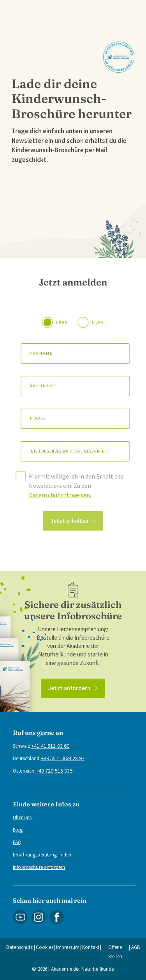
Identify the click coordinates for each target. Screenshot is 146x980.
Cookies (45, 947)
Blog (18, 830)
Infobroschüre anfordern (39, 867)
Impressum (68, 947)
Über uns (22, 817)
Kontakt (91, 947)
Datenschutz (20, 947)
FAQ (17, 842)
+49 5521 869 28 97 (63, 758)
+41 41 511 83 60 (50, 746)
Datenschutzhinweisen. (60, 495)
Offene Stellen (115, 952)
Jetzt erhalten (73, 521)
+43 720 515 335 (54, 771)
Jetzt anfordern (69, 688)
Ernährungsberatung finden (42, 855)
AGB (135, 947)
